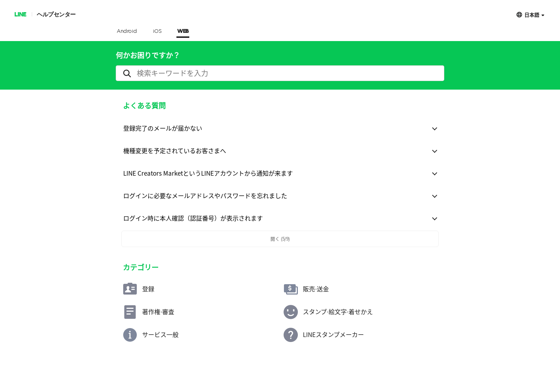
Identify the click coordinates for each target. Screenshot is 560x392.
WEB (183, 31)
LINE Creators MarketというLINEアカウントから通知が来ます (208, 173)
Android (127, 31)
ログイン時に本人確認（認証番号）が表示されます (193, 218)
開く (280, 239)
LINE (20, 14)
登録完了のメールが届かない (163, 128)
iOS (157, 31)
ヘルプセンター (56, 14)
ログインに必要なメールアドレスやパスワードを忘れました (205, 195)
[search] (280, 73)
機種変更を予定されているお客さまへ (175, 150)
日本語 (532, 14)
